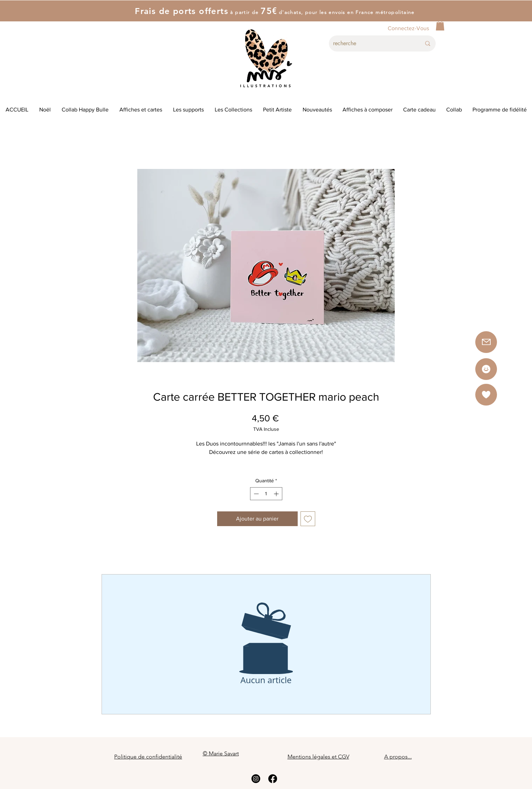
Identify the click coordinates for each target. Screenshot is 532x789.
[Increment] (277, 494)
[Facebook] (273, 779)
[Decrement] (255, 494)
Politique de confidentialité (148, 757)
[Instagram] (256, 779)
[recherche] (372, 43)
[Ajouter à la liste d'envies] (308, 519)
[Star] (486, 369)
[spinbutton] (266, 494)
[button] (440, 25)
